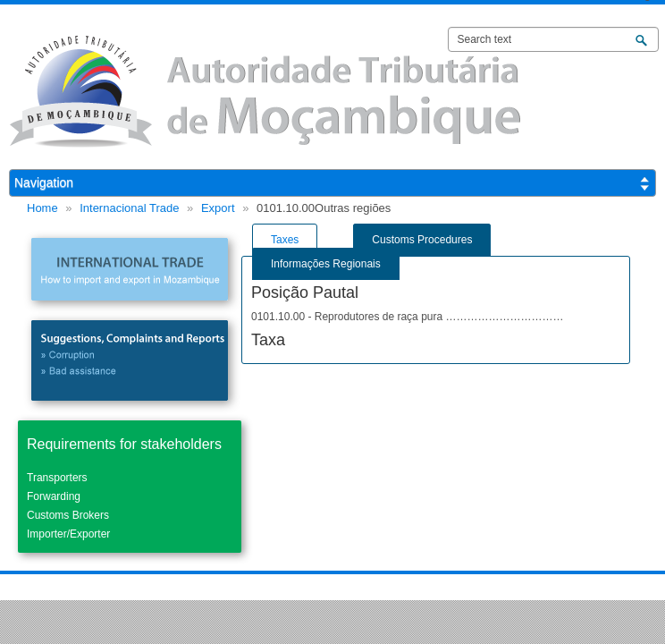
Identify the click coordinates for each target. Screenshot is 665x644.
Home (42, 208)
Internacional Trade (129, 208)
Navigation (44, 182)
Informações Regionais (326, 264)
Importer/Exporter (68, 534)
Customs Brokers (68, 515)
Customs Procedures (422, 240)
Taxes (285, 240)
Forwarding (54, 496)
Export (218, 208)
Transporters (57, 478)
